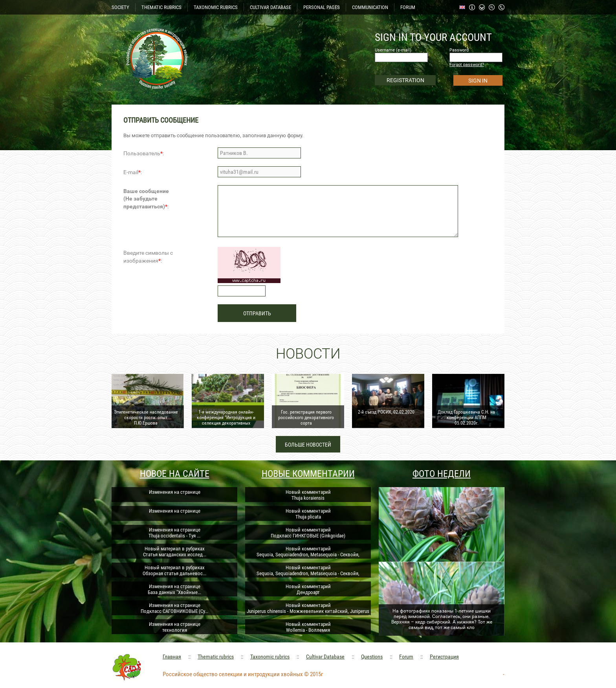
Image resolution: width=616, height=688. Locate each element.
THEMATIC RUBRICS (161, 7)
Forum (406, 657)
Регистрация (444, 657)
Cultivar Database (325, 657)
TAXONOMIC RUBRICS (216, 7)
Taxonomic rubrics (270, 657)
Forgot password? (467, 65)
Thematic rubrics (216, 657)
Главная (172, 657)
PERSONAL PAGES (322, 7)
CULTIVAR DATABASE (270, 7)
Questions (372, 657)
